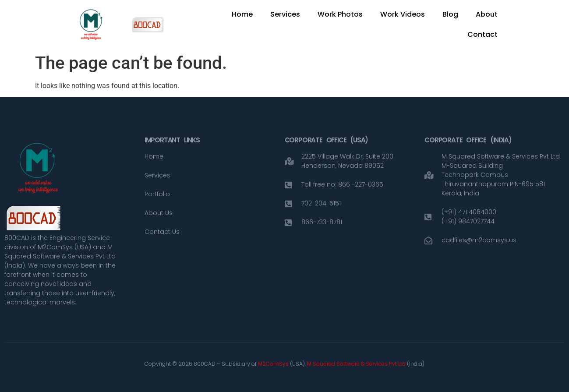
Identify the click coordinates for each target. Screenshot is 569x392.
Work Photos (340, 14)
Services (285, 14)
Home (242, 14)
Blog (450, 14)
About (487, 14)
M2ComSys (273, 364)
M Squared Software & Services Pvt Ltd (357, 364)
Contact (482, 34)
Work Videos (403, 14)
